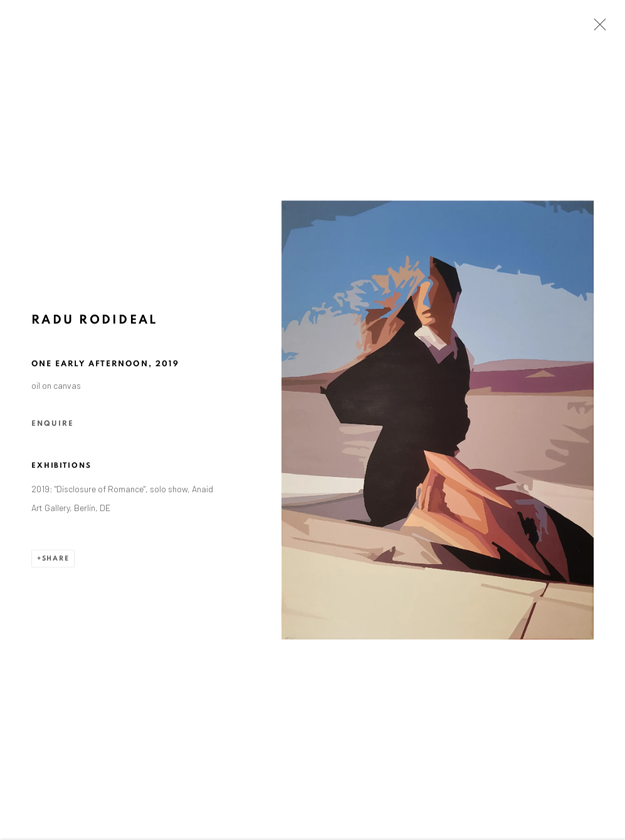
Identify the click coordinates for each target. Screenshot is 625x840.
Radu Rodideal (95, 322)
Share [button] (56, 560)
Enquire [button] (53, 425)
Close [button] (597, 28)
